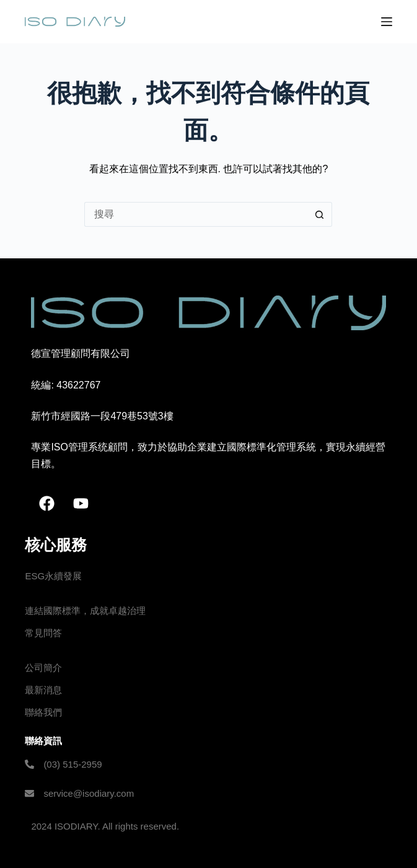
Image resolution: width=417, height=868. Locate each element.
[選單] (387, 22)
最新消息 (43, 690)
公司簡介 (43, 668)
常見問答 (43, 633)
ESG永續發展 (53, 576)
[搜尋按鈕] (320, 214)
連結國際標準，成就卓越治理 (85, 611)
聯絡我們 (43, 712)
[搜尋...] (196, 214)
